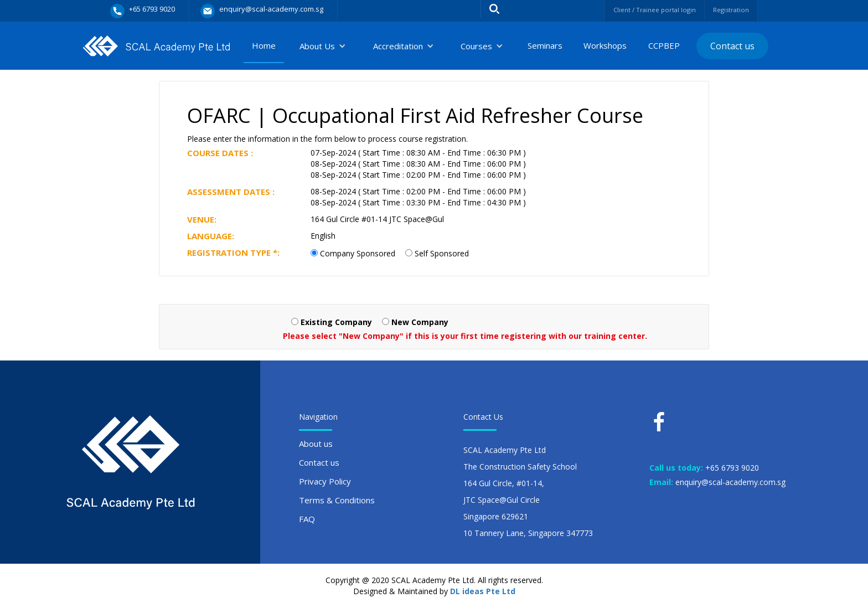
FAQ (307, 519)
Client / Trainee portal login (640, 10)
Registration (727, 10)
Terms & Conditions (337, 500)
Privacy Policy (325, 481)
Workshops (605, 45)
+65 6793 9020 (732, 468)
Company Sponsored (358, 253)
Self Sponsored (442, 253)
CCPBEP (664, 45)
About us (316, 444)
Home (264, 45)
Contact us (732, 46)
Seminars (545, 45)
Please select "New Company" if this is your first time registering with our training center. (465, 336)
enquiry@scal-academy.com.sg (730, 482)
